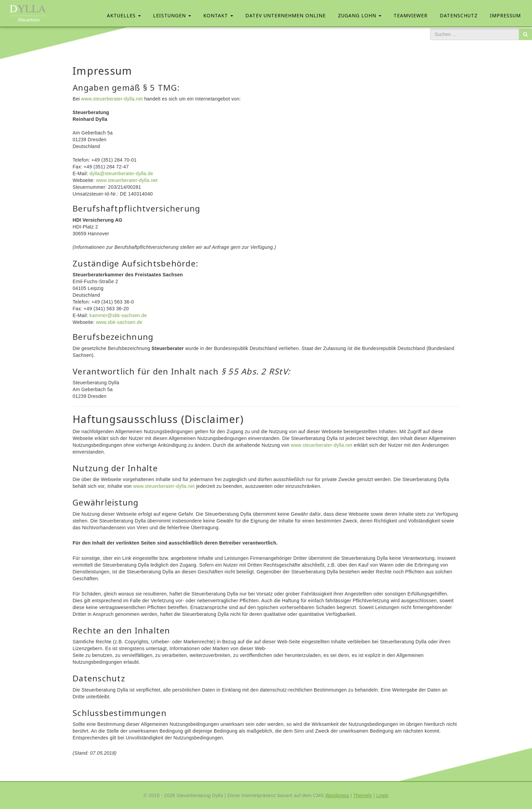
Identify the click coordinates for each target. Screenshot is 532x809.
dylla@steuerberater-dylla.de (121, 173)
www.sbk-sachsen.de (119, 322)
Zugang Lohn (360, 15)
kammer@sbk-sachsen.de (118, 315)
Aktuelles (124, 15)
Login (382, 795)
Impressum (505, 15)
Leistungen (172, 15)
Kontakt (218, 15)
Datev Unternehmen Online (286, 15)
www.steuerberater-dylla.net (112, 99)
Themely (363, 795)
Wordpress (337, 795)
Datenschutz (459, 15)
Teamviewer (411, 15)
